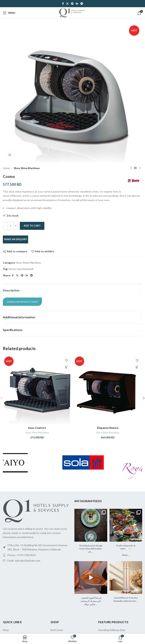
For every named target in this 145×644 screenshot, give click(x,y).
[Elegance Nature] (108, 390)
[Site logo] (72, 13)
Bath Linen (57, 630)
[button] (66, 367)
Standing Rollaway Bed (112, 630)
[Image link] (37, 511)
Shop (6, 630)
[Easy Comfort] (37, 390)
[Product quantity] (10, 226)
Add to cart (32, 226)
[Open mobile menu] (9, 13)
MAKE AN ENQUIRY (16, 239)
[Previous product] (131, 168)
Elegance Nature (108, 428)
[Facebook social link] (63, 4)
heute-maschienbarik (21, 269)
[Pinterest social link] (72, 4)
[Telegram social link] (82, 4)
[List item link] (37, 555)
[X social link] (67, 4)
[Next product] (140, 168)
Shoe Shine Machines (27, 168)
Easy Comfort (37, 428)
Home (6, 168)
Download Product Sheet (22, 302)
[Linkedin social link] (77, 4)
